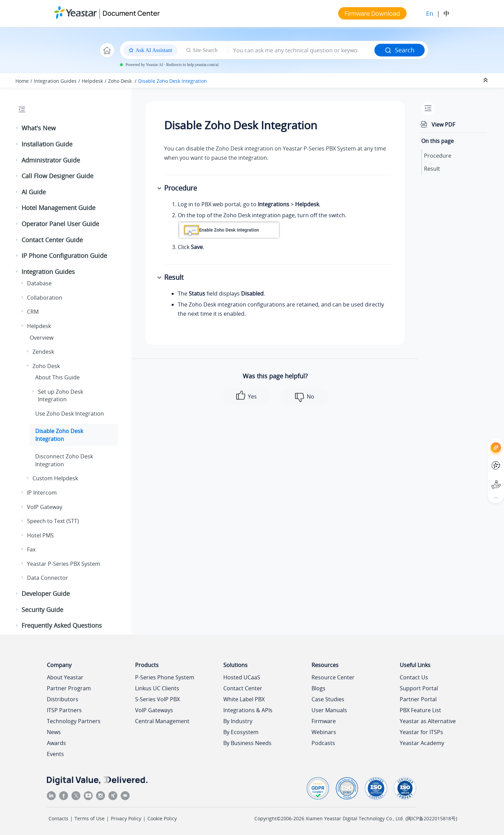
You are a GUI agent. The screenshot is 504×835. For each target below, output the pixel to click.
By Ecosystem (241, 732)
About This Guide (57, 377)
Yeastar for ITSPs (421, 732)
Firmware (324, 721)
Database (39, 283)
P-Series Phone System (165, 677)
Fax (31, 549)
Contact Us (414, 677)
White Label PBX (244, 699)
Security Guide (42, 610)
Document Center (131, 13)
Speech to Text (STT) (53, 521)
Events (55, 754)
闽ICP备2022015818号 (431, 818)
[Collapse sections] (486, 80)
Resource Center (333, 677)
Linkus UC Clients (157, 688)
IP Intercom (42, 493)
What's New (39, 128)
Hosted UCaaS (242, 677)
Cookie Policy (162, 818)
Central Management (162, 721)
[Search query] (301, 50)
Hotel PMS (40, 535)
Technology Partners (74, 721)
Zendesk (43, 352)
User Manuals (329, 710)
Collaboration (45, 298)
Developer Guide (46, 593)
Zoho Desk (121, 81)
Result (432, 169)
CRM (33, 312)
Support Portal (419, 688)
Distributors (63, 699)
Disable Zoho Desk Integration (173, 81)
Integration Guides (55, 81)
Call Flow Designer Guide (57, 176)
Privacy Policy (126, 818)
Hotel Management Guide (58, 208)
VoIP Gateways (154, 710)
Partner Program (69, 688)
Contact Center (243, 688)
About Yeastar (65, 677)
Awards (56, 743)
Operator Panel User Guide (60, 224)
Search (400, 50)
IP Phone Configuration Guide (64, 256)
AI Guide (34, 192)
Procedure (438, 156)
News (54, 732)
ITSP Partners (64, 710)
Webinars (324, 732)
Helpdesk (92, 81)
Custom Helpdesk (55, 478)
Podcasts (323, 743)
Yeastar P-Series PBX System (64, 564)
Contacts (58, 818)
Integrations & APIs (248, 710)
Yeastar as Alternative (428, 721)
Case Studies (328, 699)
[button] (17, 128)
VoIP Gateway (45, 507)
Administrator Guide (51, 160)
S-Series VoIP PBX (157, 699)
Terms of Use (90, 818)
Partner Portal (418, 699)
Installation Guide (47, 144)
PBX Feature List (420, 710)
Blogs (319, 688)
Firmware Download (372, 13)
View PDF (443, 125)
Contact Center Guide (52, 240)
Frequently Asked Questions (62, 625)
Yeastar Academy (422, 743)
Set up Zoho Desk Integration (61, 395)
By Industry (238, 721)
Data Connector (48, 578)
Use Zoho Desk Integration (70, 414)
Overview (42, 338)
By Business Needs (247, 743)
